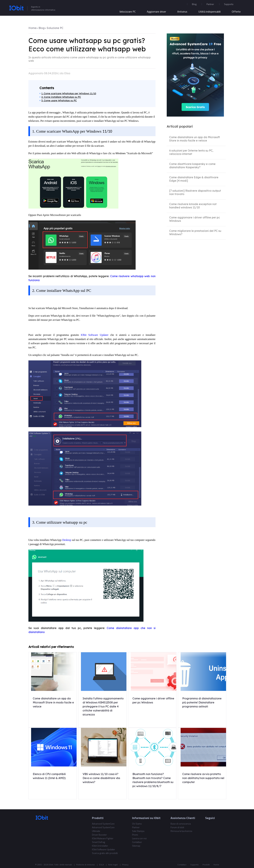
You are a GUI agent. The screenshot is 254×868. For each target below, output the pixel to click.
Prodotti (206, 865)
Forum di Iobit (177, 827)
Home (32, 28)
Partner (210, 4)
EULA (101, 865)
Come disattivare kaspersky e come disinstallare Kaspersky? (192, 166)
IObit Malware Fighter (103, 838)
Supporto (194, 865)
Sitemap (136, 846)
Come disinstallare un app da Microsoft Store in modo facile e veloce (195, 139)
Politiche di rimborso (86, 865)
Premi (135, 835)
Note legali (113, 865)
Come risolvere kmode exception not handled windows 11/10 (193, 206)
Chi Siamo (137, 824)
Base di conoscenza (181, 824)
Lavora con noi (139, 838)
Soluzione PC (55, 28)
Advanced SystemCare (103, 824)
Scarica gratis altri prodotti (105, 853)
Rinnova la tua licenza (181, 831)
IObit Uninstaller (100, 846)
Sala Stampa (138, 831)
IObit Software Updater (95, 335)
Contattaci (137, 842)
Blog (194, 4)
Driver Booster (99, 835)
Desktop (67, 540)
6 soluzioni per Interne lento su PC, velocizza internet (191, 152)
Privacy (125, 865)
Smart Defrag (98, 842)
